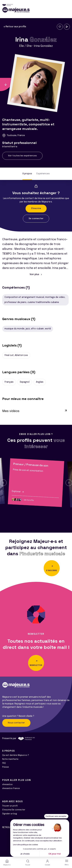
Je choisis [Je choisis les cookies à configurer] (25, 854)
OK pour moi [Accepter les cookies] (55, 854)
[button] (3, 483)
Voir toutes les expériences (22, 156)
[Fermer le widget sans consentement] (56, 816)
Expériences (43, 174)
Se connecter (36, 219)
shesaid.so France (11, 788)
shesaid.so (7, 785)
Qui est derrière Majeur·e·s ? (16, 755)
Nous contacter (16, 723)
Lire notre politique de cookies (26, 845)
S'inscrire (36, 208)
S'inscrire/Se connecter (14, 810)
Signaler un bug (10, 814)
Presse (6, 767)
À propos (27, 174)
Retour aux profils (15, 27)
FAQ (4, 763)
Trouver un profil (10, 806)
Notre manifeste (10, 759)
